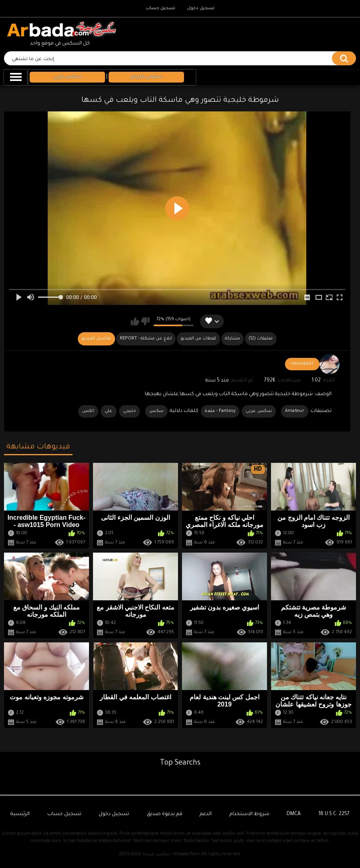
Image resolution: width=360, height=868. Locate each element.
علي (109, 411)
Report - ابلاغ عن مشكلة (146, 339)
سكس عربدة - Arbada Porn (171, 854)
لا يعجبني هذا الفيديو (145, 321)
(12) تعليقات (261, 339)
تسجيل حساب (161, 8)
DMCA (294, 814)
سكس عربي (259, 411)
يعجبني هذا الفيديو (135, 321)
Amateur (295, 411)
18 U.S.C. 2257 (334, 814)
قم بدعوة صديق (165, 814)
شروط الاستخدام (249, 814)
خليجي (130, 411)
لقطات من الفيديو (198, 339)
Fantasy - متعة (220, 411)
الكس (88, 411)
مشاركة (233, 339)
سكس (156, 411)
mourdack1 (302, 364)
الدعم (206, 814)
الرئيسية (20, 814)
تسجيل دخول (201, 8)
